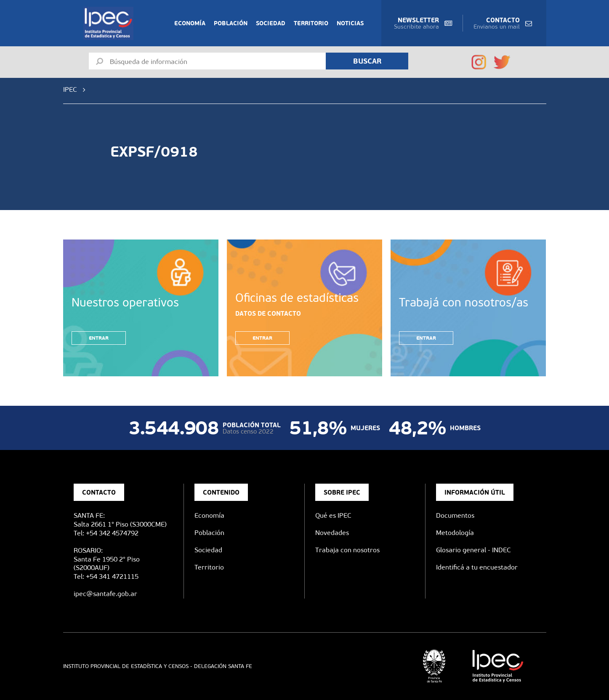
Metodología (455, 533)
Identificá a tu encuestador (477, 567)
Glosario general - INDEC (473, 550)
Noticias (350, 23)
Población (231, 23)
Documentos (455, 515)
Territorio (311, 23)
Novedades (332, 533)
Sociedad (271, 23)
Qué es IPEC (333, 515)
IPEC (70, 89)
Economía (190, 23)
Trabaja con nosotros (347, 550)
